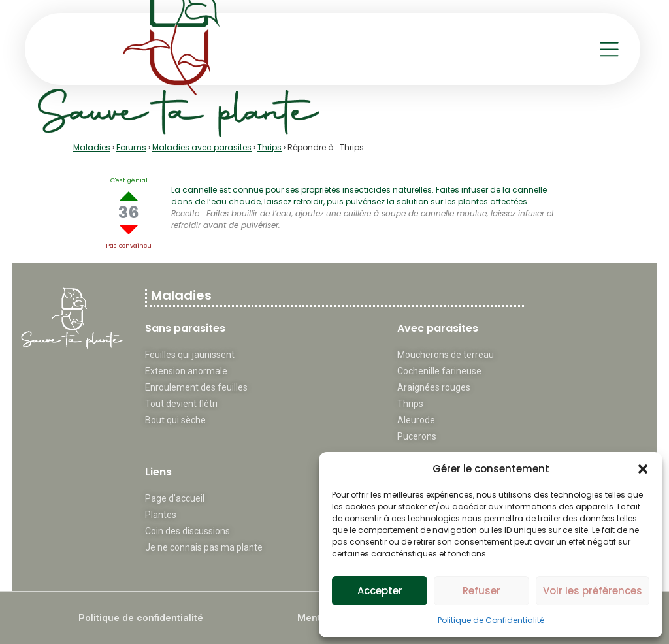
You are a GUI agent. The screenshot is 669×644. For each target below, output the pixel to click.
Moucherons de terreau (446, 355)
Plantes (161, 515)
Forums (131, 147)
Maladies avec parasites (202, 147)
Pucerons (417, 436)
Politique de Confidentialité (491, 620)
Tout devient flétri (181, 404)
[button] (643, 469)
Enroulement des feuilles (196, 387)
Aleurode (416, 420)
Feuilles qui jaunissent (190, 355)
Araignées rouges (434, 387)
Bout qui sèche (175, 420)
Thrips (269, 147)
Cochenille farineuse (439, 371)
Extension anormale (186, 371)
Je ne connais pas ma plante (204, 547)
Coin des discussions (188, 531)
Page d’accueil (175, 498)
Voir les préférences (593, 591)
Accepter (380, 591)
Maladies (92, 147)
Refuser (481, 591)
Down (129, 230)
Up (129, 196)
